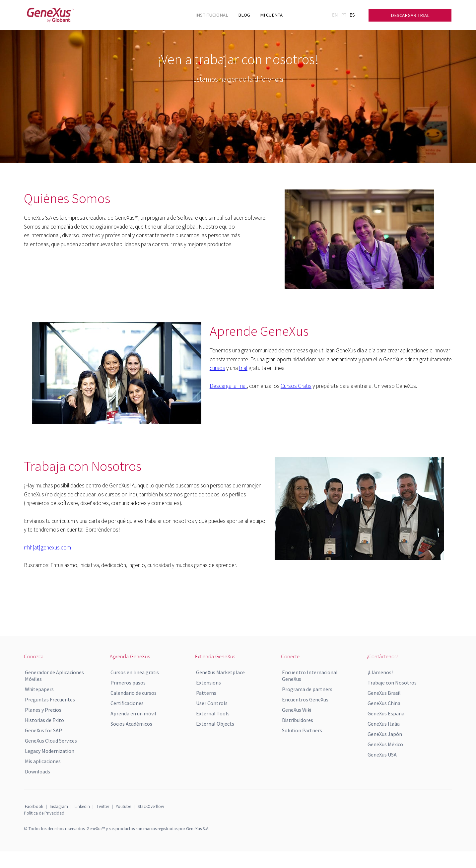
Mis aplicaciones (43, 761)
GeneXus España (386, 713)
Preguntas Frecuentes (50, 699)
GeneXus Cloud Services (51, 741)
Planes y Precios (43, 710)
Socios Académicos (131, 724)
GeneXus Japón (385, 734)
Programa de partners (307, 689)
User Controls (212, 703)
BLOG (244, 15)
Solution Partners (302, 730)
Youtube (123, 806)
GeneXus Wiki (297, 710)
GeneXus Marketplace (220, 672)
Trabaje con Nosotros (392, 683)
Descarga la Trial (228, 386)
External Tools (213, 713)
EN (335, 15)
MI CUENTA (271, 15)
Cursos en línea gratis (135, 672)
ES (352, 15)
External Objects (215, 724)
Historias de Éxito (44, 720)
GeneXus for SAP (43, 730)
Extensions (208, 683)
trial (243, 368)
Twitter (103, 806)
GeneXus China (384, 703)
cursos (217, 368)
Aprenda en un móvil (133, 713)
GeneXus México (385, 744)
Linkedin (82, 806)
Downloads (37, 771)
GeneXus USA (382, 755)
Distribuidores (298, 720)
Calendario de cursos (134, 693)
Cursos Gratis (296, 386)
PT (344, 15)
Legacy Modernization (50, 751)
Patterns (206, 693)
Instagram (59, 806)
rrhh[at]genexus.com (47, 547)
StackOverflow (151, 806)
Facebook (34, 806)
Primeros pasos (128, 683)
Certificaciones (127, 703)
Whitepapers (39, 689)
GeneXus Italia (384, 724)
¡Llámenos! (380, 672)
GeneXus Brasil (384, 693)
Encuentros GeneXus (305, 699)
